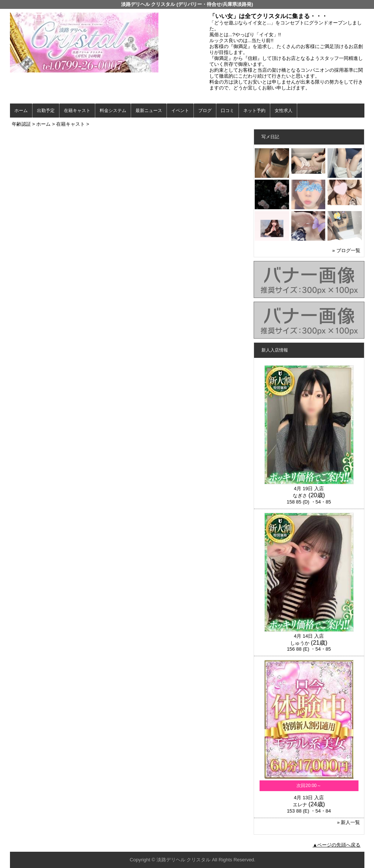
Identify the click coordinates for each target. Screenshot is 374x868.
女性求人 (284, 111)
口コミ (227, 111)
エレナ (300, 805)
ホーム (21, 111)
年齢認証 (21, 124)
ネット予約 (254, 111)
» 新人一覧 (349, 822)
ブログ (205, 111)
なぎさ (300, 496)
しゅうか (300, 643)
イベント (180, 111)
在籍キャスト (77, 111)
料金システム (113, 111)
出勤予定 (46, 111)
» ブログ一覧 (346, 250)
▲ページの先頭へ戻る (337, 845)
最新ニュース (149, 111)
